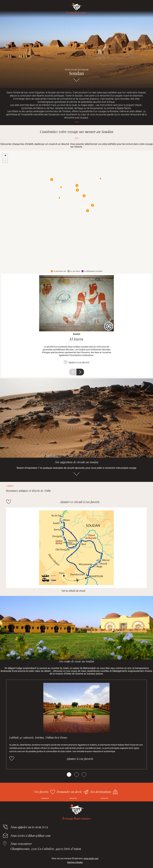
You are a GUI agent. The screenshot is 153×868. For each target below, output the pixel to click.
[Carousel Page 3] (84, 775)
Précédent (73, 372)
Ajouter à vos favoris (79, 362)
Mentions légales (75, 862)
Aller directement (76, 81)
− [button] (5, 161)
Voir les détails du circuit (73, 591)
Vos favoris (41, 792)
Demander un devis (69, 792)
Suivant (80, 372)
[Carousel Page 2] (76, 775)
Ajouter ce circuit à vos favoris (80, 502)
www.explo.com (91, 858)
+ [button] (5, 156)
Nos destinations (101, 792)
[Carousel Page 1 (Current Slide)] (69, 775)
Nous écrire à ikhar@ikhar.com (30, 836)
